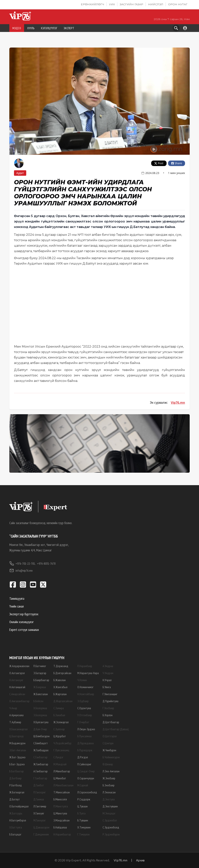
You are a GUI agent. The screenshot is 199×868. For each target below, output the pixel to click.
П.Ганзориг (40, 792)
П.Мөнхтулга (61, 806)
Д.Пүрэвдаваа (86, 743)
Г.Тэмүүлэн (83, 834)
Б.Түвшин (83, 820)
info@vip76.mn (21, 570)
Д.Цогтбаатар (111, 722)
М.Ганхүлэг (40, 820)
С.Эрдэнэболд (111, 827)
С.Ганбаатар (40, 757)
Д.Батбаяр (15, 778)
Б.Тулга (81, 813)
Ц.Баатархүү (16, 736)
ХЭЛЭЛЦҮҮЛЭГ (49, 28)
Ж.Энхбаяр (109, 778)
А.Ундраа (108, 666)
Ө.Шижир (108, 764)
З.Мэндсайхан (62, 820)
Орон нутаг (178, 4)
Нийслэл (156, 4)
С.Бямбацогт (41, 743)
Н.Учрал (107, 680)
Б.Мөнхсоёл (60, 799)
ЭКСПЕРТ (69, 28)
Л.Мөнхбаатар (62, 771)
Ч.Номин (82, 680)
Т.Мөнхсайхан (62, 792)
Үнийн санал (17, 606)
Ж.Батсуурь (16, 813)
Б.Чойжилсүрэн (111, 757)
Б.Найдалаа (60, 827)
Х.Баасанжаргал (18, 729)
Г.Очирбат (83, 722)
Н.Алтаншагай (17, 687)
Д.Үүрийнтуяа (110, 701)
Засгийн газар (131, 4)
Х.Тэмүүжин (84, 827)
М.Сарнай (83, 785)
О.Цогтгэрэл (110, 736)
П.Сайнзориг (84, 764)
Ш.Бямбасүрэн (41, 736)
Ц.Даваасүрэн (41, 827)
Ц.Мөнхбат (60, 778)
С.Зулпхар (59, 729)
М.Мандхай (60, 764)
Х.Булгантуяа (41, 722)
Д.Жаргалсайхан (63, 701)
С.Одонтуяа (84, 708)
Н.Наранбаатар (62, 834)
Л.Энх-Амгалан (111, 771)
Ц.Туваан (82, 806)
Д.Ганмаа (39, 799)
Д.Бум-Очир (40, 729)
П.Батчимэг (40, 666)
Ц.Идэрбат (60, 736)
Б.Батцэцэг (15, 834)
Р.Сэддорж (84, 799)
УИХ (112, 4)
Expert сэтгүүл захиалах (24, 630)
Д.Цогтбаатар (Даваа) (116, 729)
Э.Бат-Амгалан (18, 750)
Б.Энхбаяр (109, 785)
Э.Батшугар (40, 673)
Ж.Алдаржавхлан (19, 666)
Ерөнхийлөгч (93, 4)
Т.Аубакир (15, 722)
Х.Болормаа (40, 708)
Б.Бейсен (38, 701)
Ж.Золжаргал (61, 722)
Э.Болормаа (40, 715)
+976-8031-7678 (46, 563)
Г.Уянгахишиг (110, 694)
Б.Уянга (107, 687)
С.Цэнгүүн (108, 743)
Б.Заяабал (59, 715)
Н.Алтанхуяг (16, 680)
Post (159, 163)
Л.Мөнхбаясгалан (63, 785)
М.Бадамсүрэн (17, 743)
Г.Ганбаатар (40, 778)
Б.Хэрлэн (108, 715)
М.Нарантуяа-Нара (88, 673)
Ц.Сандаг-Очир (86, 771)
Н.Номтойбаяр (86, 694)
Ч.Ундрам (108, 673)
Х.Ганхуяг (39, 813)
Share (176, 163)
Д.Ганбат (39, 785)
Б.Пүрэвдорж (85, 750)
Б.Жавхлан (60, 680)
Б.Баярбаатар (41, 680)
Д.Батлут (15, 799)
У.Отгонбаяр (85, 715)
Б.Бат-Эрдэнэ (17, 764)
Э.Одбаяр (83, 701)
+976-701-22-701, (22, 563)
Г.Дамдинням (41, 834)
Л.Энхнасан (109, 792)
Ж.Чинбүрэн (109, 750)
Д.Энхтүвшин (110, 806)
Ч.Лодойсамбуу (62, 743)
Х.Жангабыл (60, 687)
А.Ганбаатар (41, 771)
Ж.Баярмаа (40, 687)
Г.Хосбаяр (108, 708)
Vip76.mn (178, 403)
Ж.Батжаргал (17, 792)
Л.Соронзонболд (87, 792)
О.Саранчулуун (86, 778)
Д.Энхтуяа (109, 799)
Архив (140, 860)
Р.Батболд (16, 785)
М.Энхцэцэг (109, 813)
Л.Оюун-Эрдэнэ (86, 729)
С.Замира (59, 708)
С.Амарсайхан (17, 694)
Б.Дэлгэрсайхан (62, 673)
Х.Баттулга (16, 827)
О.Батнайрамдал (19, 806)
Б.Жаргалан (60, 694)
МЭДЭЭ (17, 28)
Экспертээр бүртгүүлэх (24, 614)
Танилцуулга (17, 598)
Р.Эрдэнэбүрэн (111, 834)
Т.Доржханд (61, 666)
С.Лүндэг (58, 757)
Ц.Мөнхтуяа (60, 813)
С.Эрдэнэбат (110, 820)
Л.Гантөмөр (40, 806)
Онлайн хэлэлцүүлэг (21, 622)
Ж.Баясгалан (41, 694)
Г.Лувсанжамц (61, 750)
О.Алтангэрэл (17, 673)
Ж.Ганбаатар (41, 764)
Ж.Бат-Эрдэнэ (17, 757)
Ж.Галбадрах (41, 750)
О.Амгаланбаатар (19, 701)
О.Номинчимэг (85, 687)
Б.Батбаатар (17, 771)
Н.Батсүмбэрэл (18, 820)
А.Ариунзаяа (16, 715)
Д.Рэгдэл (83, 757)
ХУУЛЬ (31, 28)
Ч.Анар (13, 708)
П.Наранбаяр (85, 666)
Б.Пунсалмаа (84, 736)
